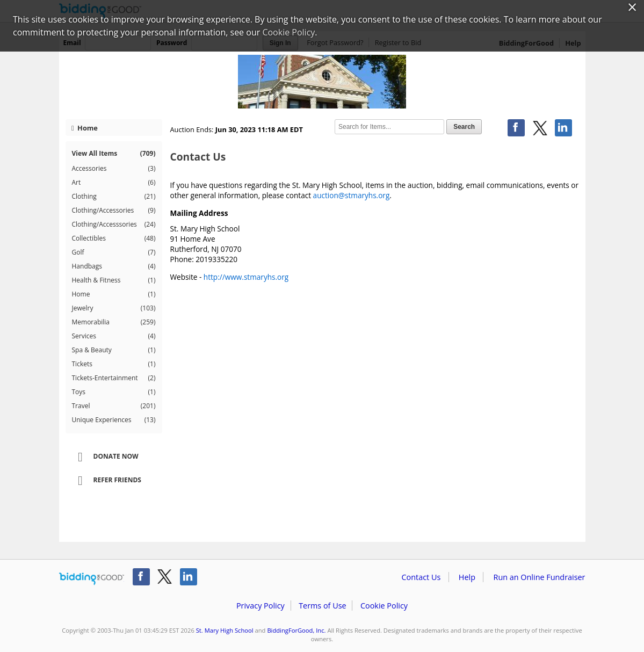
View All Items (114, 153)
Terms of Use (322, 606)
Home (85, 128)
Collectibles (114, 238)
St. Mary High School (225, 630)
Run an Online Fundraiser (540, 577)
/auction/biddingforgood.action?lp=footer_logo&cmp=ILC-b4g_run (92, 579)
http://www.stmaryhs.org (246, 277)
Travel (114, 406)
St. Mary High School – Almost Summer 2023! (322, 82)
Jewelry (114, 308)
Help (467, 577)
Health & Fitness (114, 280)
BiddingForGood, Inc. (296, 630)
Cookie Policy (384, 606)
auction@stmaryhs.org (352, 195)
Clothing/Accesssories (114, 224)
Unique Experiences (114, 420)
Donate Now (105, 457)
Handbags (114, 266)
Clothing (114, 197)
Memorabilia (114, 322)
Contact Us (421, 577)
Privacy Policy (261, 606)
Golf (114, 252)
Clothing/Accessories (114, 211)
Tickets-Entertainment (114, 378)
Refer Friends (106, 481)
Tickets (114, 364)
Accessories (114, 169)
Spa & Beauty (114, 350)
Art (114, 183)
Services (114, 336)
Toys (114, 392)
